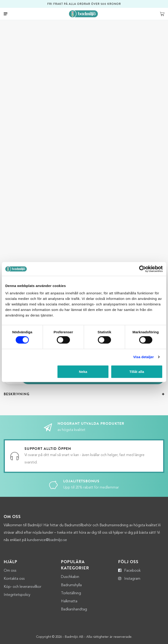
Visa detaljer (143, 357)
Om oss (10, 543)
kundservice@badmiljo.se (47, 512)
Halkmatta (69, 573)
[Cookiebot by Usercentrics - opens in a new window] (142, 269)
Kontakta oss (14, 551)
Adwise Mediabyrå (92, 638)
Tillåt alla (137, 371)
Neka (83, 371)
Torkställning (71, 565)
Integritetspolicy (17, 567)
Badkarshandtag (74, 581)
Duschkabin (70, 549)
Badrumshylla (71, 557)
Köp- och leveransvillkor (22, 559)
